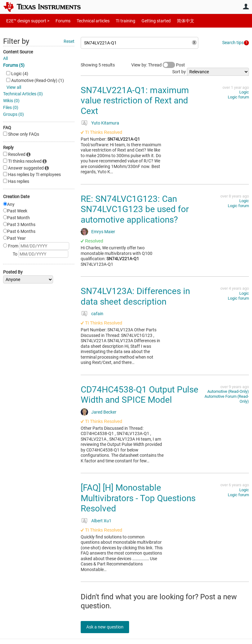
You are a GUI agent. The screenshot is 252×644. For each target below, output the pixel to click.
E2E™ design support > (26, 21)
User (246, 7)
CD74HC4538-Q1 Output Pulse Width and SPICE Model (139, 395)
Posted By (13, 272)
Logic (244, 92)
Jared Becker (104, 412)
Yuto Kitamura (105, 123)
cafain (97, 314)
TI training (117, 21)
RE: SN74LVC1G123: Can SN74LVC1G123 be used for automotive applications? (135, 209)
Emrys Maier (103, 232)
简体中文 (173, 21)
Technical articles (87, 21)
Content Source (18, 52)
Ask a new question (109, 627)
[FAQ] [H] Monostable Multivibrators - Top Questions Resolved (138, 498)
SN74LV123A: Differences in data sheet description (135, 296)
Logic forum (238, 97)
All (5, 58)
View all (14, 87)
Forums (58, 21)
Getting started (145, 21)
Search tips (233, 43)
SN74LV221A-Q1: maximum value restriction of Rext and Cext (135, 101)
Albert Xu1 (101, 521)
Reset (69, 41)
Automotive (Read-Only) (228, 391)
